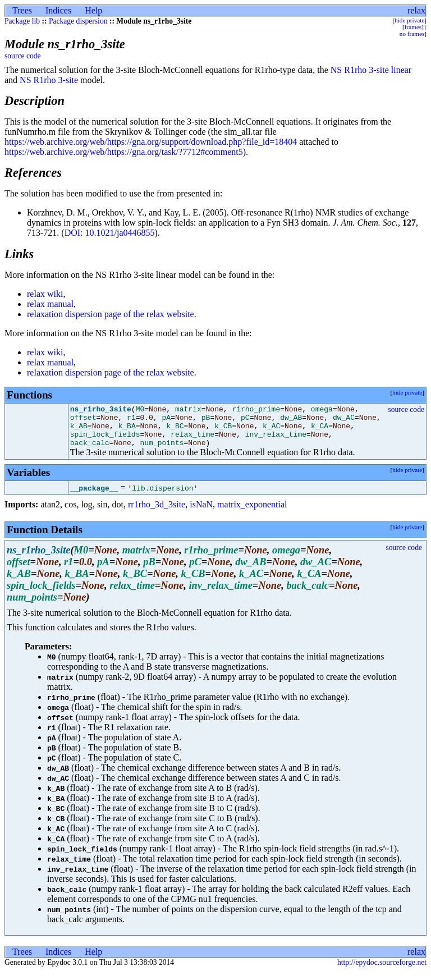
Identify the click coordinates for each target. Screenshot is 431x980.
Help (93, 10)
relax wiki (45, 294)
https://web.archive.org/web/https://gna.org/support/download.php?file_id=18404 (151, 142)
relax (416, 10)
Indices (58, 10)
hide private (409, 20)
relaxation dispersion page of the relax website (111, 314)
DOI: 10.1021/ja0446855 (110, 233)
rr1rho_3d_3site (157, 513)
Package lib (22, 21)
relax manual (50, 304)
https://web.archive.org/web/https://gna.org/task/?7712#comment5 (124, 152)
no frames (412, 34)
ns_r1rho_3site (101, 410)
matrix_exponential (252, 513)
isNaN (201, 513)
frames (413, 27)
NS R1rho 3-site (49, 80)
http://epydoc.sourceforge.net (382, 971)
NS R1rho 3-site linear (371, 70)
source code (23, 56)
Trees (22, 10)
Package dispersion (78, 21)
